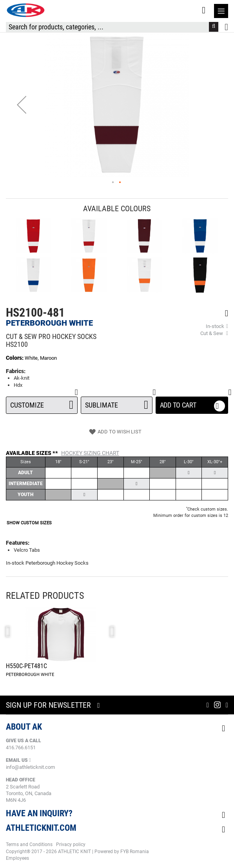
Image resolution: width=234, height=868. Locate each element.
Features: (18, 543)
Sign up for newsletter (48, 705)
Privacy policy (71, 844)
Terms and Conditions (29, 844)
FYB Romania (135, 852)
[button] (22, 104)
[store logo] (25, 10)
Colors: (15, 358)
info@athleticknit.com (30, 767)
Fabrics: (16, 371)
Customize (42, 403)
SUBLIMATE (117, 403)
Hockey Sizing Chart (90, 453)
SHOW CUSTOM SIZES (29, 523)
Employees (17, 858)
